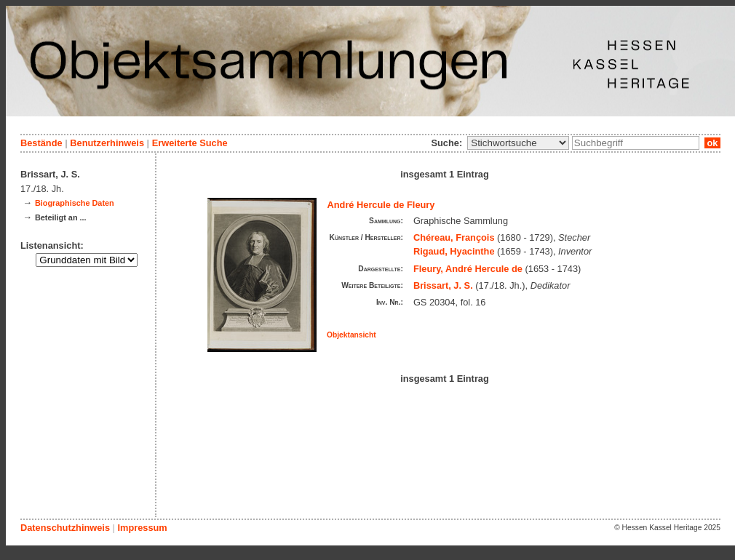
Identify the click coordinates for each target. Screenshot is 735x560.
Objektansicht (351, 335)
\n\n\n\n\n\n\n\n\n (518, 143)
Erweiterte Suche (190, 143)
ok (712, 143)
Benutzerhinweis (107, 143)
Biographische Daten (75, 203)
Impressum (142, 528)
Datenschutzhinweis (65, 528)
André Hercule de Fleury (381, 205)
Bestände (41, 143)
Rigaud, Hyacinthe (454, 251)
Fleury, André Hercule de (468, 269)
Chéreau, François (454, 237)
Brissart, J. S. (443, 285)
